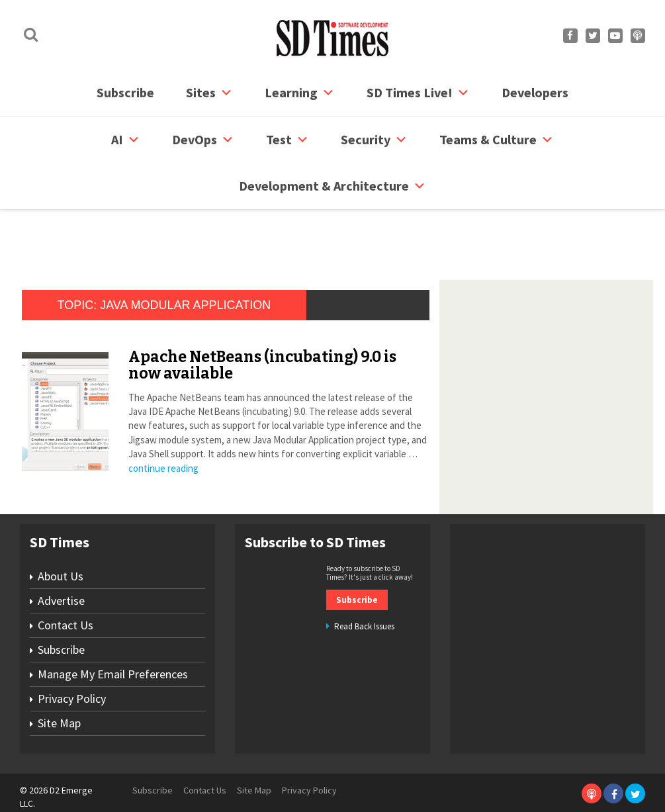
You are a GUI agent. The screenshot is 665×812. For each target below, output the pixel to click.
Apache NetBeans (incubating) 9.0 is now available (262, 331)
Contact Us (66, 591)
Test (288, 140)
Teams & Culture (497, 140)
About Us (61, 542)
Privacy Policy (72, 664)
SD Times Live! (418, 93)
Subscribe (125, 92)
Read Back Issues (364, 592)
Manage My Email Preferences (113, 640)
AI (126, 140)
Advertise (61, 566)
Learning (300, 93)
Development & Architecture (332, 186)
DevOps (203, 140)
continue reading (163, 434)
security (374, 140)
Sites (209, 93)
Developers (535, 92)
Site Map (59, 689)
